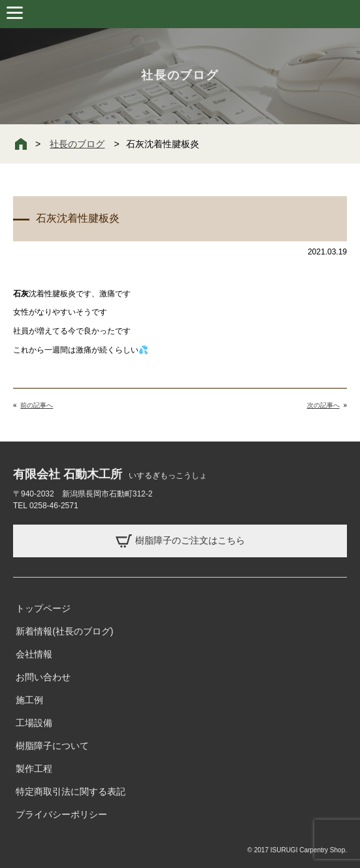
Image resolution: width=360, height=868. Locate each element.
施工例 (29, 700)
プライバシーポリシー (61, 814)
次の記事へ (323, 405)
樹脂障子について (52, 746)
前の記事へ (37, 405)
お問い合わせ (43, 677)
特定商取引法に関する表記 (71, 791)
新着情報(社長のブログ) (64, 631)
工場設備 (34, 723)
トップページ (43, 608)
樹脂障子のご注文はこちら (180, 541)
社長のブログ (77, 144)
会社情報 (34, 654)
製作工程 (34, 769)
